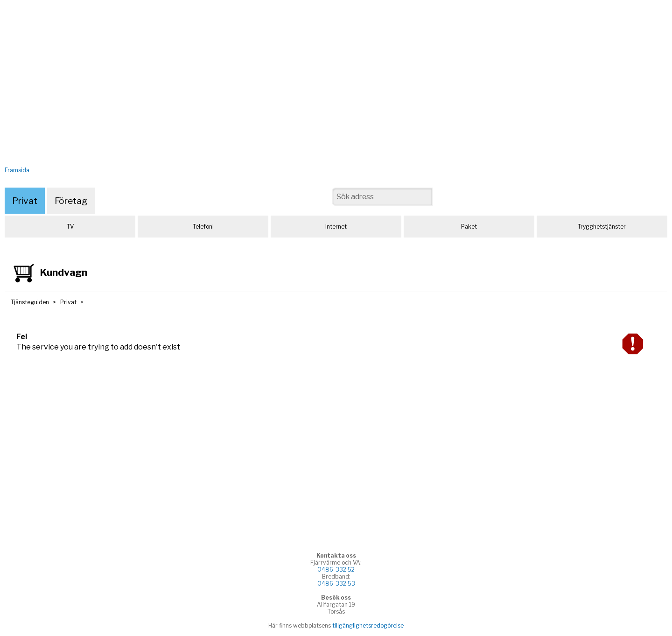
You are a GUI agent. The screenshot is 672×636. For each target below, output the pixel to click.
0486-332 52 (336, 570)
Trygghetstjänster (602, 227)
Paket (469, 227)
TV (70, 227)
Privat (25, 201)
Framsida (17, 170)
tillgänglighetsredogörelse (368, 626)
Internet (336, 227)
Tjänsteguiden (30, 302)
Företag (71, 201)
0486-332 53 (336, 584)
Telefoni (203, 227)
